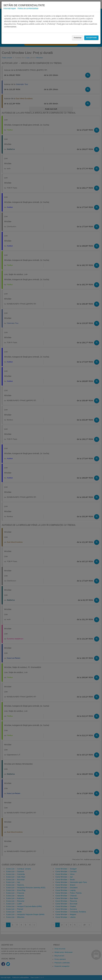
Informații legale (10, 8)
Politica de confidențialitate (28, 8)
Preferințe (78, 38)
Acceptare (91, 38)
